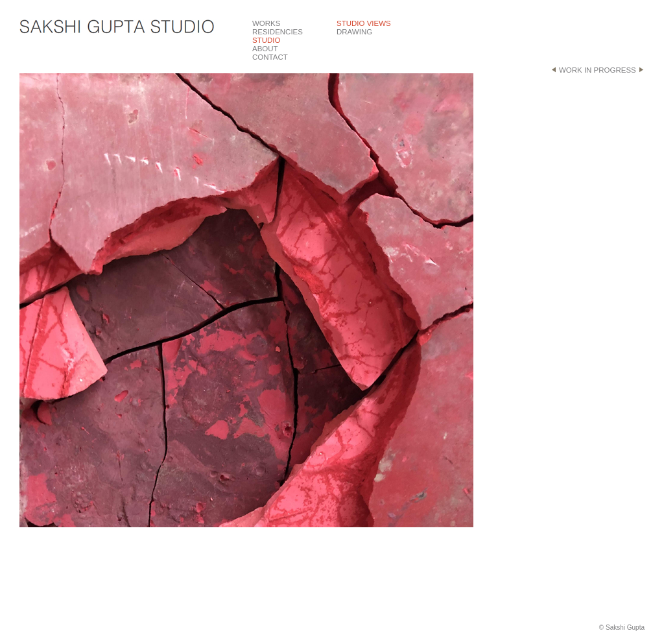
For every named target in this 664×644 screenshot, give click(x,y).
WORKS (266, 23)
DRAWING (354, 32)
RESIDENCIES (278, 32)
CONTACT (270, 57)
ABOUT (265, 49)
